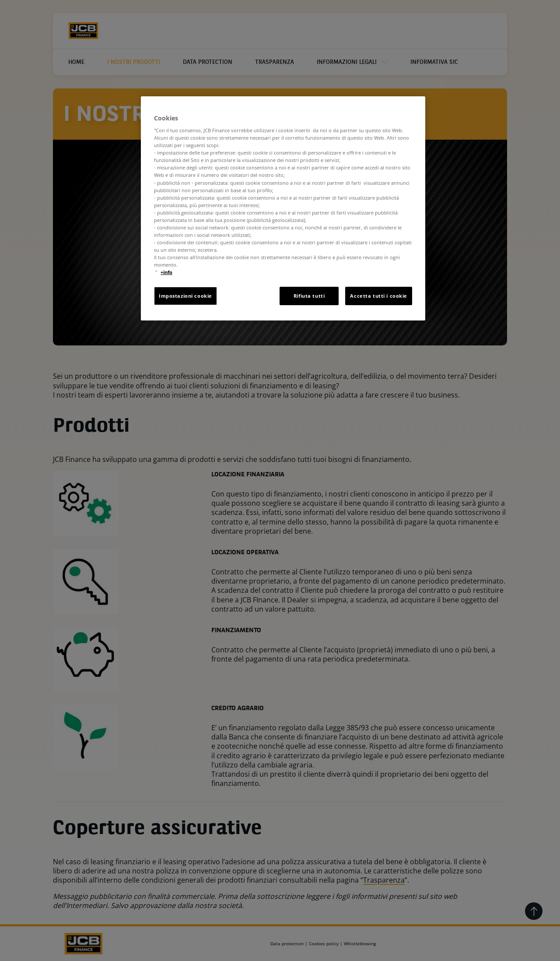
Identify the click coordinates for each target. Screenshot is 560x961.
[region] (283, 209)
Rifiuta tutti (309, 296)
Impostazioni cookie (185, 296)
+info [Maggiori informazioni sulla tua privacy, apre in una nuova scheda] (166, 272)
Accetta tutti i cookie (379, 296)
